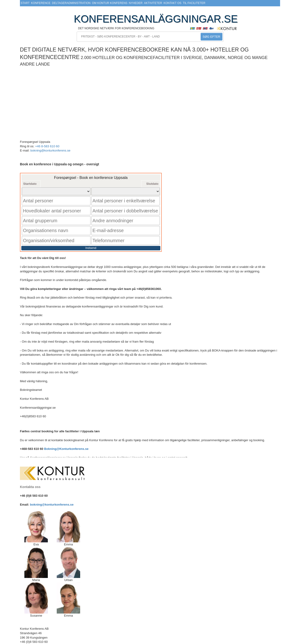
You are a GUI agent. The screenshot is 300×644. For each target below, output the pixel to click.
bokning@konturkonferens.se (50, 150)
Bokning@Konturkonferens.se (66, 436)
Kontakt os (172, 3)
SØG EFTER (212, 37)
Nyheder (136, 3)
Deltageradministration (71, 3)
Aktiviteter (153, 3)
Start (25, 3)
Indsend (91, 235)
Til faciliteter (194, 3)
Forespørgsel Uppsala (35, 142)
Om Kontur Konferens (110, 3)
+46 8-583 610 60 (47, 146)
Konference (41, 3)
